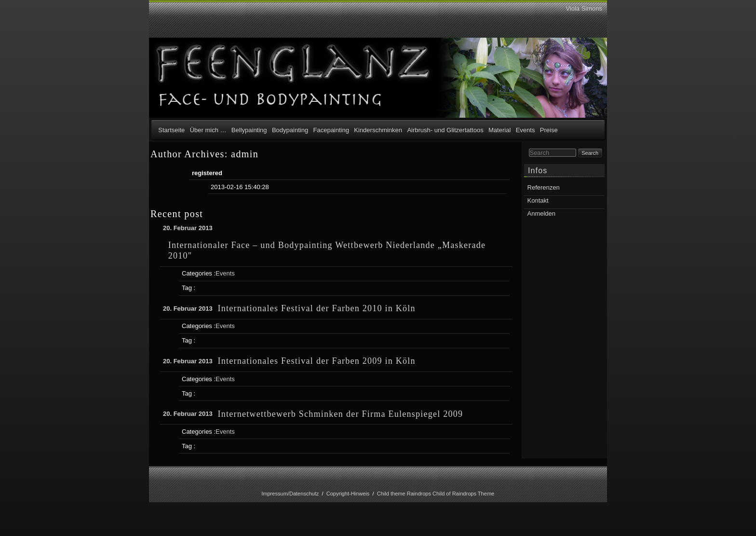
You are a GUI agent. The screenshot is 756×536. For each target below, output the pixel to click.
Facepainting (331, 130)
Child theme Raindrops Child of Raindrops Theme (436, 494)
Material (499, 130)
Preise (549, 130)
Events (526, 130)
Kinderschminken (378, 130)
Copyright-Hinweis (348, 494)
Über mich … (208, 130)
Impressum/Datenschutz (290, 494)
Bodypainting (290, 130)
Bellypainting (249, 130)
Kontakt (538, 200)
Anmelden (542, 213)
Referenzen (544, 187)
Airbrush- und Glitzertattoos (445, 130)
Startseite (171, 130)
